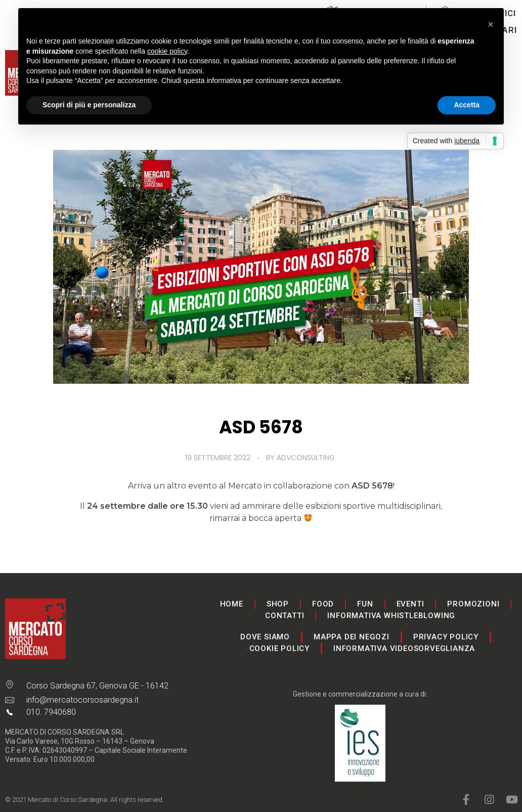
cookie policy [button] (167, 51)
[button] (491, 24)
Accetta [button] (467, 105)
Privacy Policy (446, 637)
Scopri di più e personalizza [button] (89, 105)
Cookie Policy (279, 648)
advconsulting (306, 458)
